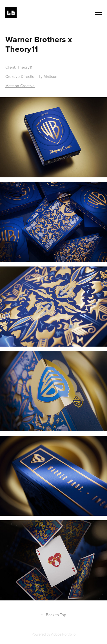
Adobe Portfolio (63, 634)
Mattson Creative (20, 86)
